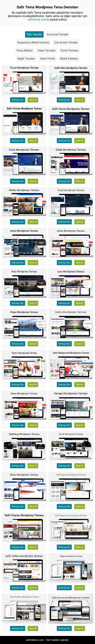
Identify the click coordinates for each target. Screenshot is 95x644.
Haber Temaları (47, 51)
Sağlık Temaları (26, 59)
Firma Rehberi (25, 51)
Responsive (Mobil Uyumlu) (33, 42)
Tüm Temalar (34, 34)
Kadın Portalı (47, 59)
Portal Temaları (69, 51)
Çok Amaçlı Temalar (66, 42)
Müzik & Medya (69, 59)
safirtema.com (37, 19)
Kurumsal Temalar (58, 34)
